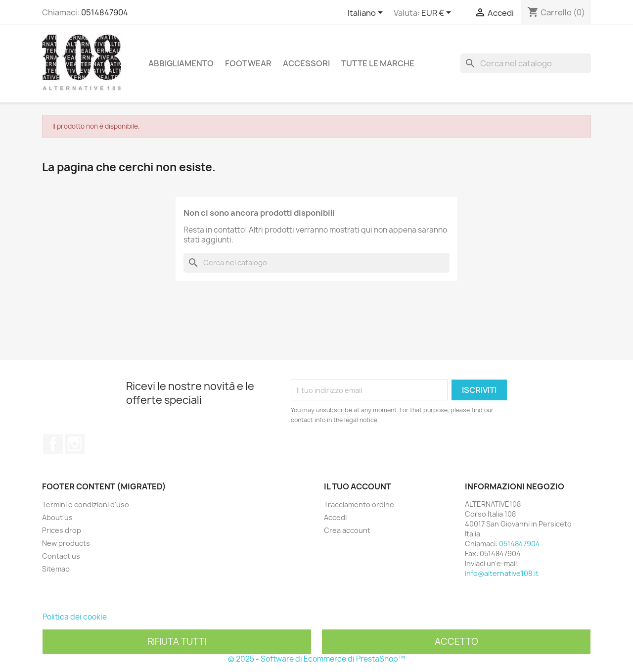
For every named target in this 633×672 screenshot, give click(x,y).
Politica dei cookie (75, 617)
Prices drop (62, 530)
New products (66, 543)
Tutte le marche (378, 63)
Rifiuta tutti (177, 642)
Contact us (61, 556)
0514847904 (105, 12)
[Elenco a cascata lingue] (367, 13)
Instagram (75, 444)
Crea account (347, 530)
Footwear (248, 63)
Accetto (456, 642)
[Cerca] (526, 63)
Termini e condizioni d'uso (86, 504)
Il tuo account (358, 486)
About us (57, 517)
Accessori (306, 63)
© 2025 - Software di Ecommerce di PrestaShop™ (316, 659)
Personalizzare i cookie (149, 617)
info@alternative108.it (502, 573)
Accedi (335, 517)
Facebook (53, 444)
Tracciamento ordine (359, 504)
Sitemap (56, 569)
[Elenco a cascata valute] (438, 13)
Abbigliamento (181, 63)
